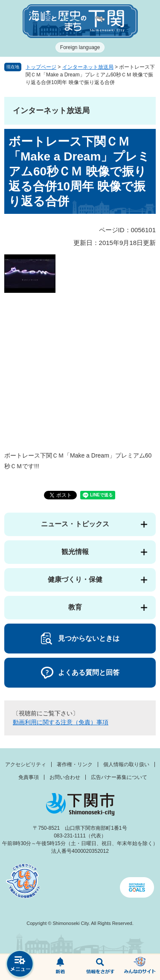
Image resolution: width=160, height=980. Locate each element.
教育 (75, 607)
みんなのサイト (140, 967)
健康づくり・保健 (75, 579)
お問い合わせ (65, 777)
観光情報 (75, 552)
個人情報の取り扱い (126, 764)
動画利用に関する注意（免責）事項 (61, 722)
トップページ (41, 67)
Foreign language (80, 47)
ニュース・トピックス (75, 524)
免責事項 (29, 777)
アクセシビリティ (26, 764)
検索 (100, 967)
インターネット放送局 (88, 67)
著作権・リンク (75, 764)
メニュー (20, 965)
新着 (60, 967)
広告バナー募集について (119, 777)
